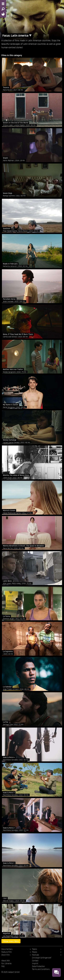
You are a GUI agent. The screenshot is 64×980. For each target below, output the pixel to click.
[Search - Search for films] (3, 9)
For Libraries (7, 963)
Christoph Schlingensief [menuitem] (42, 958)
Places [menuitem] (35, 952)
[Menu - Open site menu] (3, 4)
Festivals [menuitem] (36, 955)
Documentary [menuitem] (7, 949)
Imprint (35, 963)
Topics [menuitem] (35, 949)
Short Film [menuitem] (6, 955)
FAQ (3, 966)
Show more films (11, 941)
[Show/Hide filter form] (30, 36)
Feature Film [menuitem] (7, 952)
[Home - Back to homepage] (3, 14)
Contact (35, 961)
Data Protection (38, 966)
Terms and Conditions (41, 969)
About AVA (6, 961)
